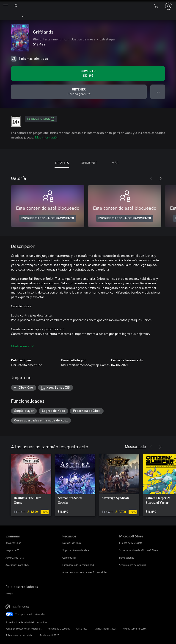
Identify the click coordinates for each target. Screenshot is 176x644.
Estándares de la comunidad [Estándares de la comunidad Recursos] (78, 565)
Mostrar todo (135, 446)
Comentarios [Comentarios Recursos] (69, 558)
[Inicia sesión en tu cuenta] (169, 6)
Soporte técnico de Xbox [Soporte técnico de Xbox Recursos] (76, 550)
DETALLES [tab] (62, 163)
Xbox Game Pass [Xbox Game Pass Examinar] (15, 558)
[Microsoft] (88, 3)
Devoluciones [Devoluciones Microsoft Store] (127, 558)
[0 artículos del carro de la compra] (158, 6)
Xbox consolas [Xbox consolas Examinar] (13, 543)
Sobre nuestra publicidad (19, 635)
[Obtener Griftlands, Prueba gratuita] (79, 92)
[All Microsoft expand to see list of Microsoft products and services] (6, 6)
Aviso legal (82, 628)
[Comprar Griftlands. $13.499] (88, 73)
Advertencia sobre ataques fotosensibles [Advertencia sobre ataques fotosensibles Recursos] (85, 572)
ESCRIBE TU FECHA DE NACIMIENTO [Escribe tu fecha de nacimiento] (48, 218)
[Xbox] (12, 16)
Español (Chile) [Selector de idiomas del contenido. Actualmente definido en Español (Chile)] (21, 606)
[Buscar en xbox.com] (16, 6)
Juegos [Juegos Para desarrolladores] (9, 593)
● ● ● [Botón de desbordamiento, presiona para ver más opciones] (158, 92)
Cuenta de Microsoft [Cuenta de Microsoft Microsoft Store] (131, 543)
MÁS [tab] (115, 163)
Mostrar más (22, 346)
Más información (47, 137)
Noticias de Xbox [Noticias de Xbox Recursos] (72, 543)
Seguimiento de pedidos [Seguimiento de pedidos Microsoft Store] (133, 565)
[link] (31, 485)
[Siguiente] (160, 178)
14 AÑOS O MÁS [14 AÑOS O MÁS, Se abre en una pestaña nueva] (41, 119)
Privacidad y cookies (59, 628)
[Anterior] (151, 178)
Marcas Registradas (106, 628)
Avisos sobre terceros (135, 628)
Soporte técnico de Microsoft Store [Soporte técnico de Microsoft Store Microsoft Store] (139, 550)
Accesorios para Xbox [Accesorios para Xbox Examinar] (17, 565)
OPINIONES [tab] (89, 163)
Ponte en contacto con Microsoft (23, 628)
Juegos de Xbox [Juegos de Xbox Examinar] (14, 550)
